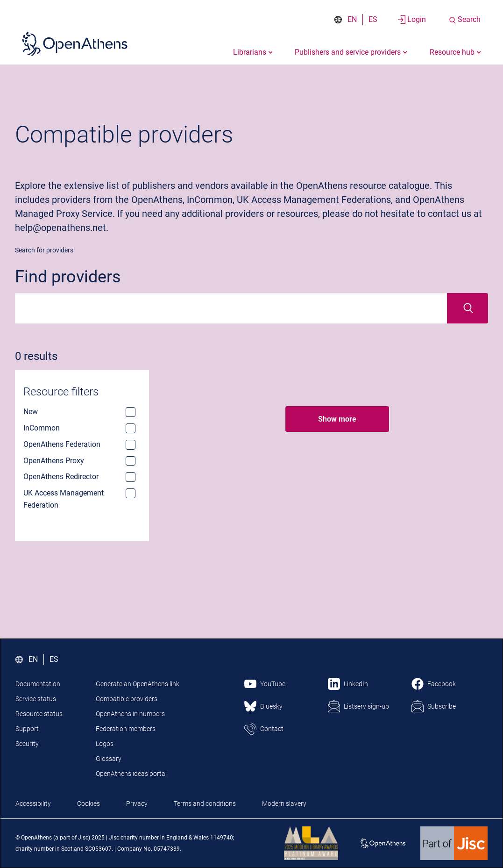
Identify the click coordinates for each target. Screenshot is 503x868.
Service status (36, 699)
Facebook (442, 684)
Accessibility (33, 803)
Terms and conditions (205, 803)
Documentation (38, 684)
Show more (337, 419)
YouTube (273, 684)
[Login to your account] (412, 20)
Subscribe (442, 706)
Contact (272, 729)
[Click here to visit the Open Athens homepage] (75, 43)
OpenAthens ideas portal (131, 774)
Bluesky (271, 706)
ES (373, 19)
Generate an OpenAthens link (138, 684)
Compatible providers (127, 699)
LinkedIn (356, 684)
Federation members (126, 729)
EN (352, 19)
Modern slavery (284, 803)
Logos (105, 744)
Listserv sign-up (366, 706)
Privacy (137, 803)
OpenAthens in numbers (130, 714)
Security (27, 744)
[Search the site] (464, 20)
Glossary (109, 759)
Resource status (39, 714)
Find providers (68, 277)
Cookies (89, 803)
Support (27, 729)
